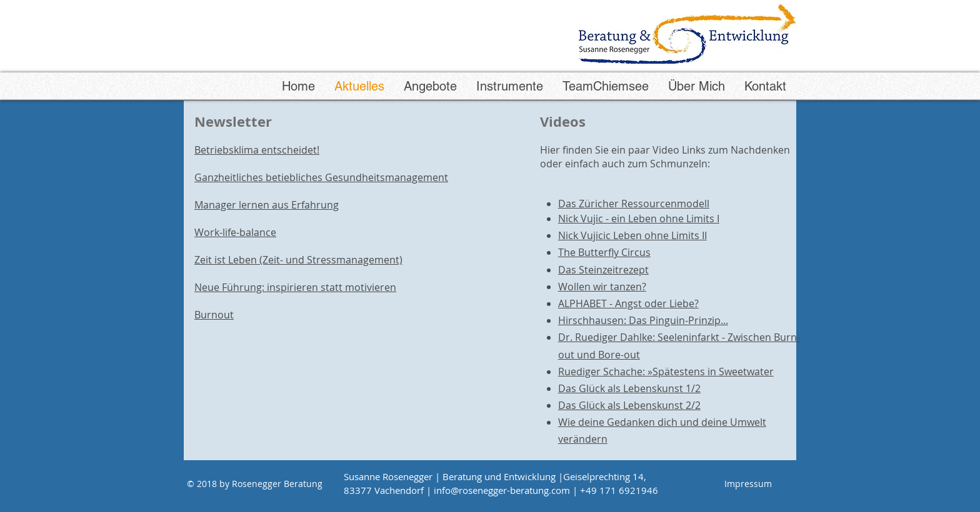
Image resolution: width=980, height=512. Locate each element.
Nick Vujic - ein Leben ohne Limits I (639, 219)
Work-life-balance (235, 232)
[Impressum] (748, 484)
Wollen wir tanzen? (602, 287)
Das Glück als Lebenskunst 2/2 (629, 405)
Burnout (214, 315)
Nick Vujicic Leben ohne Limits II (632, 235)
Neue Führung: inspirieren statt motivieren (295, 287)
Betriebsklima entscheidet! (257, 150)
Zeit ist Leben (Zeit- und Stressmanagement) (298, 260)
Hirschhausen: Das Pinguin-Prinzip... (643, 320)
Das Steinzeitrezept (603, 270)
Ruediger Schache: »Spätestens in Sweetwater (666, 372)
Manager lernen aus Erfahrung (267, 205)
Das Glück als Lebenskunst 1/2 (629, 388)
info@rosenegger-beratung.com (502, 490)
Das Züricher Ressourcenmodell (634, 204)
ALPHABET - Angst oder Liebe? (628, 303)
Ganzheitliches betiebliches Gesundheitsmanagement (321, 177)
